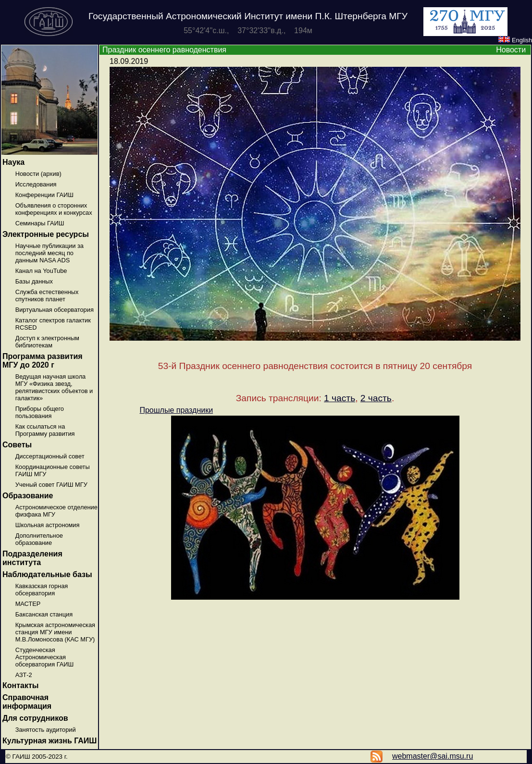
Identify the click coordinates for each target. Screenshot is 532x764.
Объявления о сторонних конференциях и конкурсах (54, 209)
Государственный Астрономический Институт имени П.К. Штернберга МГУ (248, 16)
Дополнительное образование (39, 539)
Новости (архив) (38, 174)
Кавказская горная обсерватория (42, 590)
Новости (511, 50)
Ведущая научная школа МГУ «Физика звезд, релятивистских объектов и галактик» (54, 387)
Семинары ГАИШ (40, 223)
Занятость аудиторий (46, 730)
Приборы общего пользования (40, 412)
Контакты (20, 685)
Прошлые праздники (176, 410)
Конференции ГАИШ (44, 195)
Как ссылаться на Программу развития (45, 430)
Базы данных (34, 281)
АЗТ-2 (24, 675)
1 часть (340, 398)
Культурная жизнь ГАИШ (49, 741)
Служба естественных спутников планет (47, 296)
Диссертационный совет (50, 456)
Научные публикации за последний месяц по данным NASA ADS (49, 253)
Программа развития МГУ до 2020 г (43, 361)
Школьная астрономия (48, 525)
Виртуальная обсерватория (55, 310)
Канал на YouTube (41, 271)
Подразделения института (32, 558)
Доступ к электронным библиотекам (47, 342)
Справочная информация (27, 702)
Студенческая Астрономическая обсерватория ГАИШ (45, 657)
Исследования (36, 184)
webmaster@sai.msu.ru (433, 756)
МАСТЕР (28, 604)
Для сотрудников (35, 718)
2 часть (376, 398)
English (515, 40)
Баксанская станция (44, 614)
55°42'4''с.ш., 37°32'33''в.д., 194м (248, 31)
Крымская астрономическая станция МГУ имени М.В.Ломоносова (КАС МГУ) (55, 632)
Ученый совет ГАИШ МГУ (51, 485)
